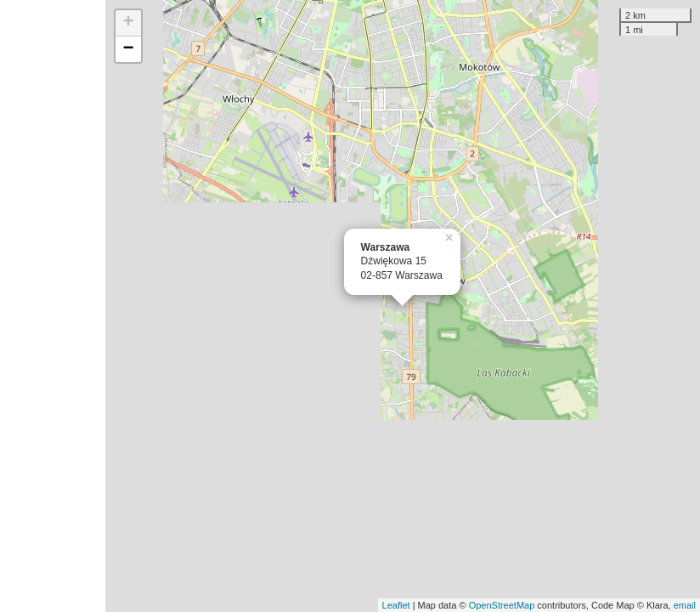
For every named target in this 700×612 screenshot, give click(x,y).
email (685, 605)
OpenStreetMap (502, 605)
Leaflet (396, 605)
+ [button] (129, 23)
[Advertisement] (53, 306)
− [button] (129, 49)
